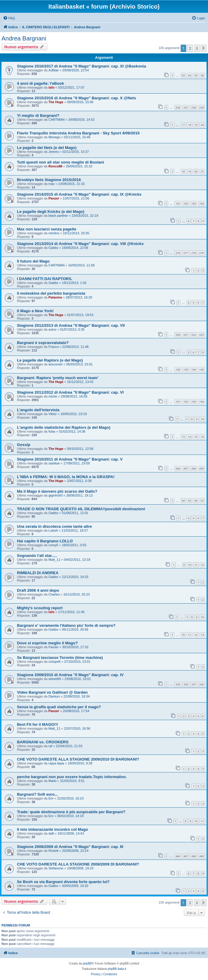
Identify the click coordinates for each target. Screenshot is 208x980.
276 (178, 253)
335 (178, 684)
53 (183, 75)
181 (178, 204)
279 (202, 253)
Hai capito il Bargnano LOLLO (45, 541)
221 (186, 335)
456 (178, 468)
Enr (51, 798)
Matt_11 (54, 560)
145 (202, 369)
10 (202, 419)
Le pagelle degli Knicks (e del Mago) (51, 212)
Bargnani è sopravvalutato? (43, 343)
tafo (51, 87)
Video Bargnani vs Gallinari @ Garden (52, 692)
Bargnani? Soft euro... (37, 794)
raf (50, 746)
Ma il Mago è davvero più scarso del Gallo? (57, 491)
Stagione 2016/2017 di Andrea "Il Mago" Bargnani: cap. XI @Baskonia (82, 66)
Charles (54, 594)
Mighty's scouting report (40, 608)
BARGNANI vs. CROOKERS (43, 742)
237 (186, 107)
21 (202, 171)
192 (186, 402)
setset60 (55, 679)
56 (202, 75)
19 (196, 125)
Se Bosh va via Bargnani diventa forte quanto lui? (63, 882)
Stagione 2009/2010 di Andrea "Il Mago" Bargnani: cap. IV (70, 675)
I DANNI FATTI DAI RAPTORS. (45, 279)
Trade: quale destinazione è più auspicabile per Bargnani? (71, 812)
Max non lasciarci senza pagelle (47, 229)
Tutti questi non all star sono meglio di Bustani (61, 162)
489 (202, 856)
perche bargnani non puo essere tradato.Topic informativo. (72, 777)
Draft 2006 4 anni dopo (38, 590)
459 (202, 468)
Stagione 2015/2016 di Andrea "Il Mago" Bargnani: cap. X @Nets (76, 98)
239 (202, 107)
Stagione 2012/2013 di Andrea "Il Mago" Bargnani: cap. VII (71, 325)
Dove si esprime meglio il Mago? (47, 643)
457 (186, 468)
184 (202, 204)
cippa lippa (56, 763)
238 (194, 107)
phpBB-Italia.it (117, 969)
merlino (54, 233)
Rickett (54, 851)
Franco (54, 347)
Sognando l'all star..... (37, 556)
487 (186, 856)
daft (51, 833)
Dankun (54, 696)
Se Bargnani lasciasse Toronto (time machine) (60, 658)
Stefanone (56, 868)
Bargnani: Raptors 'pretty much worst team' (58, 378)
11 (196, 565)
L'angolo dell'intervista (38, 410)
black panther (58, 216)
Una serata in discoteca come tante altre (54, 526)
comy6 (53, 545)
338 (202, 684)
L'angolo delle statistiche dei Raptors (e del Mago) (64, 427)
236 (178, 107)
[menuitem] (9, 18)
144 (194, 369)
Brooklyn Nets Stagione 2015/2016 (49, 180)
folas (52, 431)
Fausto (54, 647)
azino (52, 329)
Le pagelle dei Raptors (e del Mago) (50, 360)
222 (194, 335)
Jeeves (54, 152)
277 (186, 253)
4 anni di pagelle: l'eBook (40, 83)
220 (178, 335)
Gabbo (53, 248)
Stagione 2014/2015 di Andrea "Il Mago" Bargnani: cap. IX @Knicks (79, 194)
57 (202, 501)
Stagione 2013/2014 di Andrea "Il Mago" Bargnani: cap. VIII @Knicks (80, 244)
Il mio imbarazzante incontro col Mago (53, 829)
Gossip (24, 445)
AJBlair (54, 70)
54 (190, 75)
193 (194, 402)
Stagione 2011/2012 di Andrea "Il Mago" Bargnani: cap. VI (70, 392)
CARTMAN (57, 120)
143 (186, 369)
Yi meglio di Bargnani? (38, 116)
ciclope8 (54, 662)
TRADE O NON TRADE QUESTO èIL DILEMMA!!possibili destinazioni (81, 509)
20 (202, 125)
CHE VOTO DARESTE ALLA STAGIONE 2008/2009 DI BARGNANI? (78, 864)
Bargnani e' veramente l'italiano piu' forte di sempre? (66, 625)
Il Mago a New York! (35, 311)
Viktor (53, 414)
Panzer (54, 198)
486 (178, 856)
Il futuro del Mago (33, 261)
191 (178, 402)
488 (194, 856)
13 (183, 437)
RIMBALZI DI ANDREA (38, 573)
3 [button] (197, 48)
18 (190, 125)
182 (186, 204)
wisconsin (56, 364)
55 (196, 75)
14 (190, 437)
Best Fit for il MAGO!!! (37, 724)
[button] (204, 48)
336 (186, 684)
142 (178, 369)
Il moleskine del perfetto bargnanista (51, 293)
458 (194, 468)
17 (183, 125)
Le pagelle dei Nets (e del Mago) (47, 148)
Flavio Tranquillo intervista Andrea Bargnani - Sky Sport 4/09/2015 (78, 133)
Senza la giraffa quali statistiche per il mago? (59, 707)
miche (53, 396)
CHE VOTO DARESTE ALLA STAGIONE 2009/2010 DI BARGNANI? (78, 759)
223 (202, 335)
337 (194, 684)
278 (194, 253)
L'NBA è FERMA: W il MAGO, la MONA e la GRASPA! (66, 477)
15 (196, 437)
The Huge (56, 102)
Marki (53, 781)
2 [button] (190, 48)
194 (202, 402)
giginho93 (56, 495)
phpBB (87, 963)
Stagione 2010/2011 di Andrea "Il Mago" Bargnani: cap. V (70, 459)
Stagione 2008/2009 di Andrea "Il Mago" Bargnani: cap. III (70, 847)
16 (202, 437)
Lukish (53, 530)
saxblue (54, 463)
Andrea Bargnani (24, 38)
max (52, 184)
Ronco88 (55, 166)
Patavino (55, 297)
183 (194, 204)
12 (202, 565)
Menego (54, 137)
